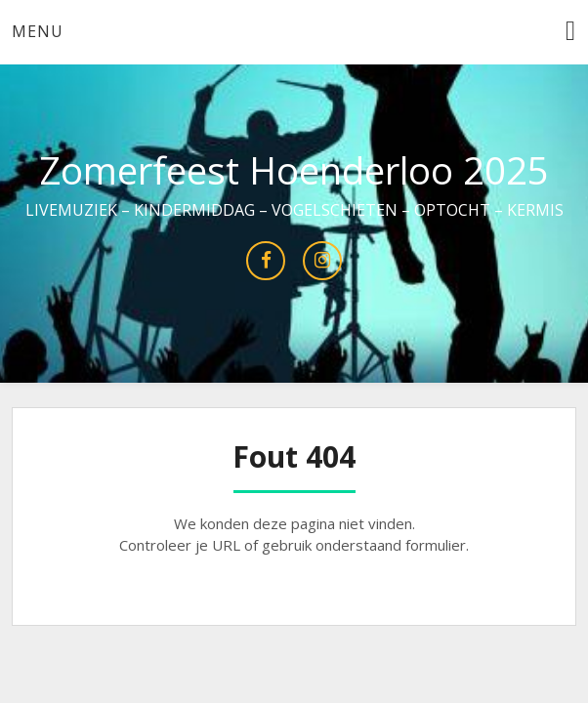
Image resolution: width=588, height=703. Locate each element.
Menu (38, 31)
